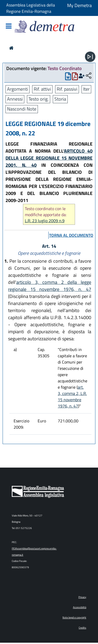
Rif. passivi (67, 89)
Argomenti (18, 89)
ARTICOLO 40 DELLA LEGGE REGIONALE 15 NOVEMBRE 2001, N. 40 (49, 158)
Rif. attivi (42, 89)
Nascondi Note (22, 109)
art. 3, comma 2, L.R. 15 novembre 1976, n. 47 (72, 396)
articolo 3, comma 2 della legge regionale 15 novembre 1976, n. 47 (50, 286)
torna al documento (71, 235)
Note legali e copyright (74, 617)
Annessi (15, 99)
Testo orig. (39, 99)
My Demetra (79, 5)
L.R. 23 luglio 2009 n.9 (45, 221)
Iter (86, 89)
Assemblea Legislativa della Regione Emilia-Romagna (31, 8)
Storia (60, 99)
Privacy (82, 597)
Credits (82, 628)
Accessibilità (80, 607)
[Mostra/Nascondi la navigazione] (9, 27)
